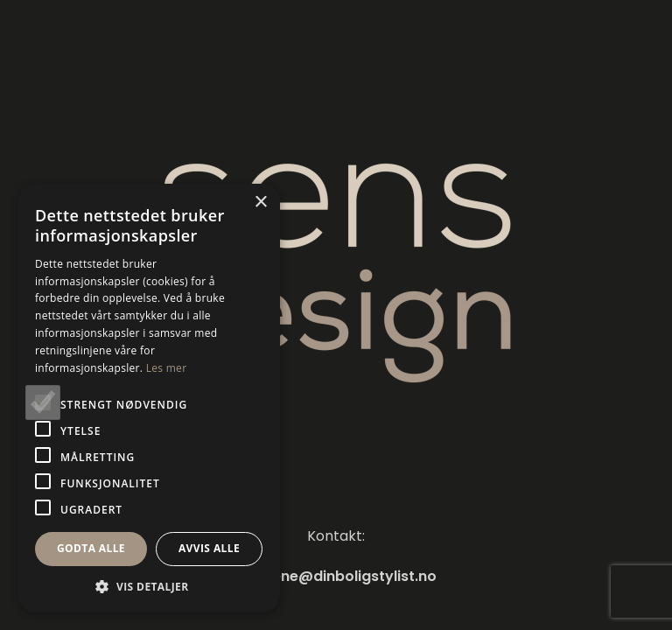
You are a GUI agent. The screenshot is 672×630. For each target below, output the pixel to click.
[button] (149, 586)
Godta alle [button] (91, 548)
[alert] (149, 398)
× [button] (260, 203)
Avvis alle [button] (209, 548)
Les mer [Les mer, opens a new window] (167, 368)
